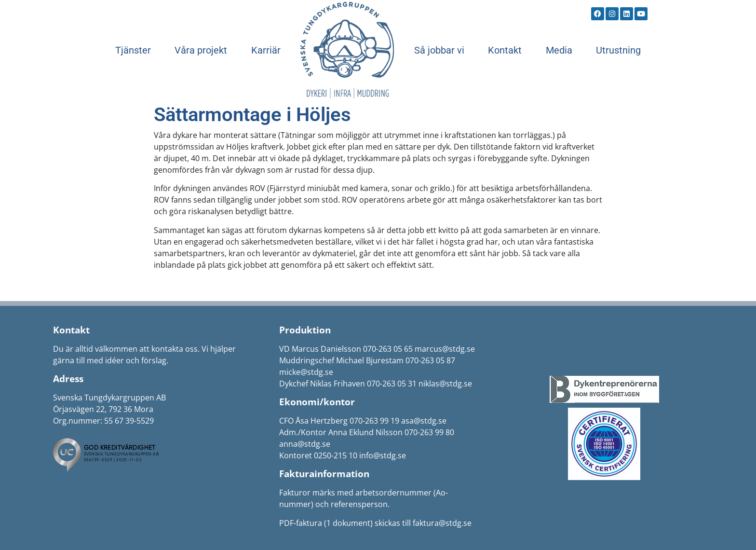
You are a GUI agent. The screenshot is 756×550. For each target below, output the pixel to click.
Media (559, 50)
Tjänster (133, 50)
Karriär (266, 50)
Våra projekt (201, 50)
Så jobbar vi (439, 50)
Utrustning (618, 50)
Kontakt (505, 50)
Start (347, 50)
